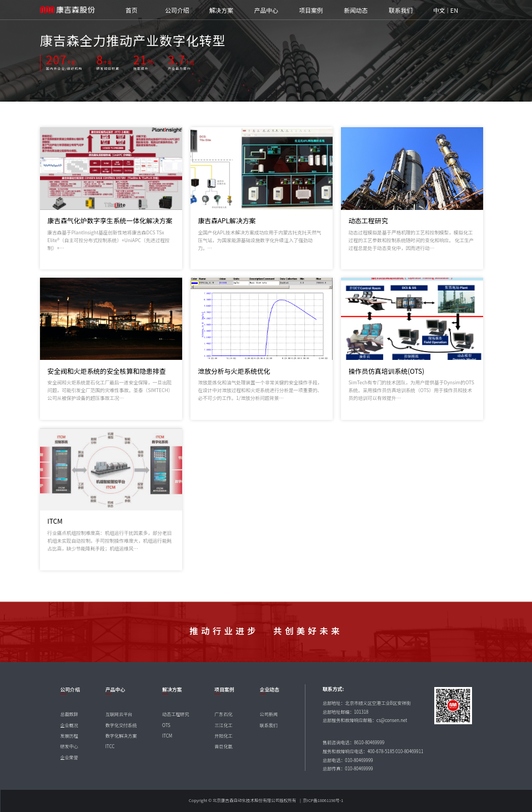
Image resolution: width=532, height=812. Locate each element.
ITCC (110, 746)
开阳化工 (223, 736)
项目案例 (311, 11)
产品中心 (266, 11)
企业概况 (69, 725)
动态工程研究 (175, 714)
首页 (132, 11)
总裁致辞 (69, 714)
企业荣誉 (69, 757)
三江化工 (223, 725)
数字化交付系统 (121, 725)
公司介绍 (177, 11)
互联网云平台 (119, 714)
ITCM (167, 736)
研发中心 (69, 746)
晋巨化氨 (223, 746)
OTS (166, 725)
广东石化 (223, 714)
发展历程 (69, 736)
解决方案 (221, 11)
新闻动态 (356, 11)
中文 (439, 10)
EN (454, 10)
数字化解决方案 (121, 736)
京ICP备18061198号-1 (323, 800)
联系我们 (401, 11)
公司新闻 (269, 714)
